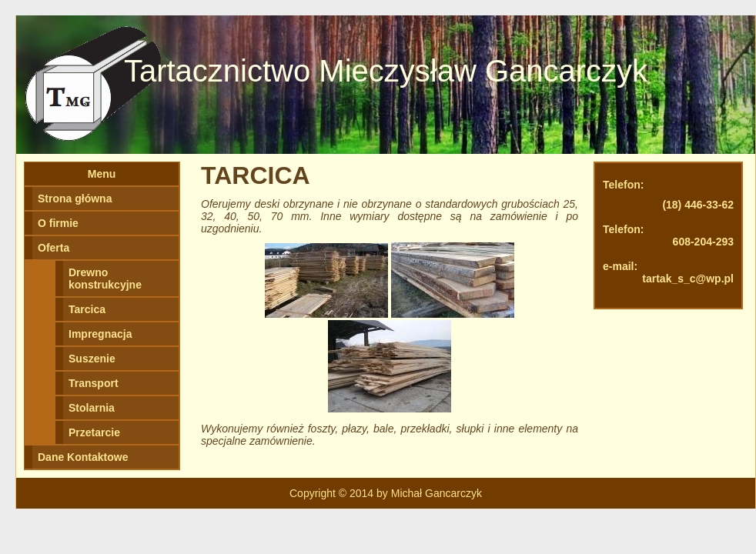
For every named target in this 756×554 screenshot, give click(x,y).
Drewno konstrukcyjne (105, 279)
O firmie (58, 223)
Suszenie (92, 359)
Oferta (54, 248)
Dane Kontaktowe (83, 457)
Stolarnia (92, 408)
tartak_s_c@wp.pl (688, 279)
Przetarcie (94, 432)
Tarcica (87, 309)
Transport (94, 383)
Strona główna (75, 199)
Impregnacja (100, 334)
